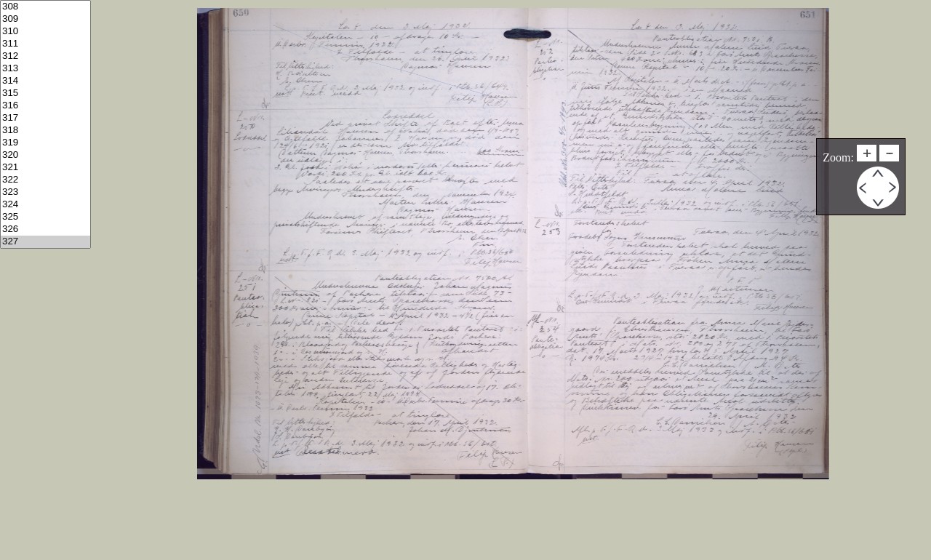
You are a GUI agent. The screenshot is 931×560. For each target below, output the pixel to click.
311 (45, 44)
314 (45, 81)
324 (45, 205)
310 (45, 32)
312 (45, 56)
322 (45, 180)
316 (45, 106)
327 (45, 242)
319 (45, 143)
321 (45, 168)
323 (45, 192)
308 (45, 7)
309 (45, 19)
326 (45, 229)
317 (45, 118)
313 (45, 69)
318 (45, 131)
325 (45, 217)
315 (45, 93)
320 (45, 155)
